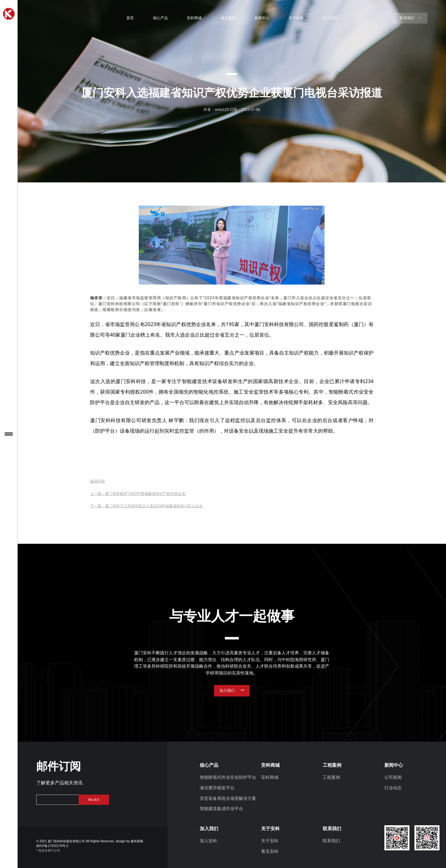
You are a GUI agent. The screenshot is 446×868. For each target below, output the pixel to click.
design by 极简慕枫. (130, 841)
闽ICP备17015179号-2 (52, 846)
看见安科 (270, 851)
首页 (130, 18)
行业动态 (393, 788)
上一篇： (138, 494)
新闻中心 (262, 18)
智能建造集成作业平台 (221, 809)
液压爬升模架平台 (217, 788)
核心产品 (160, 18)
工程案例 (331, 777)
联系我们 (331, 841)
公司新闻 (393, 777)
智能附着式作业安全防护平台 (228, 777)
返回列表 (98, 481)
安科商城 (194, 18)
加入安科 (330, 18)
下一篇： (146, 506)
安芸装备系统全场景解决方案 (228, 798)
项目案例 (228, 18)
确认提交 (94, 800)
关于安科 (296, 18)
